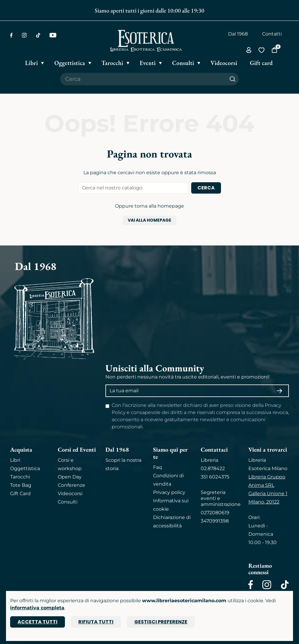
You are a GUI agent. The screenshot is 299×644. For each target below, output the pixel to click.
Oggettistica (25, 468)
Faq (158, 467)
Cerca (206, 188)
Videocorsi (70, 494)
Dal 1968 (238, 34)
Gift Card (20, 494)
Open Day (70, 477)
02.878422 (213, 468)
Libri (15, 460)
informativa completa (37, 608)
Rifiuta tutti (96, 622)
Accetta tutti (38, 622)
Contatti (272, 34)
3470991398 (215, 521)
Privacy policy (169, 492)
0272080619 (215, 513)
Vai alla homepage (149, 220)
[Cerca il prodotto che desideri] (143, 79)
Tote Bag (21, 485)
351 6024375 (215, 477)
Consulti (68, 502)
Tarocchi (20, 477)
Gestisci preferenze (161, 622)
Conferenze (71, 485)
